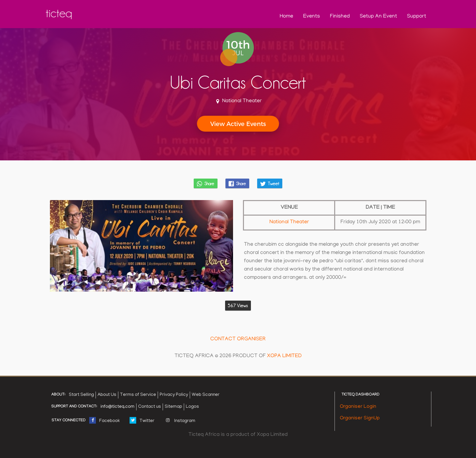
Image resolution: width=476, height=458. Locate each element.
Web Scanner (206, 395)
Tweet (269, 184)
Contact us (150, 407)
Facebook (104, 419)
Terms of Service (138, 395)
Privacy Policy (174, 395)
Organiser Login (358, 407)
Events (312, 17)
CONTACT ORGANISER (238, 339)
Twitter (142, 419)
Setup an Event (378, 17)
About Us (107, 395)
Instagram (180, 419)
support (416, 17)
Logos (192, 407)
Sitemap (173, 407)
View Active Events (238, 124)
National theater (289, 222)
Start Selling (81, 395)
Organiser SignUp (360, 418)
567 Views (238, 306)
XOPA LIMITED (284, 356)
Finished (340, 17)
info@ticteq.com (118, 407)
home (286, 17)
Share (205, 184)
